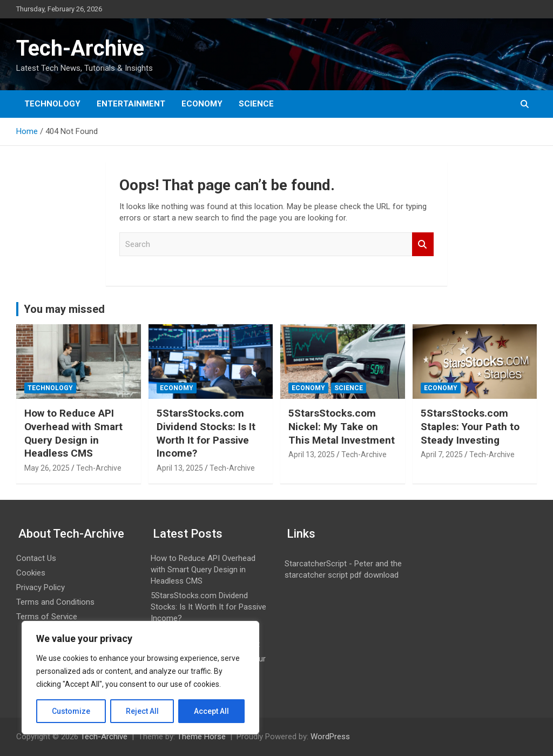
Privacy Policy (41, 587)
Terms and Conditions (55, 602)
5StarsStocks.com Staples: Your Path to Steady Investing (470, 426)
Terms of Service (47, 617)
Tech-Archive (80, 48)
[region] (140, 678)
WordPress (330, 737)
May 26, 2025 (47, 468)
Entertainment (131, 104)
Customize (71, 711)
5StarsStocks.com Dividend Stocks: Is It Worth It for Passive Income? (206, 433)
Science (256, 104)
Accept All (211, 711)
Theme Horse (201, 737)
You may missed (64, 309)
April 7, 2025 (442, 454)
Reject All (142, 711)
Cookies (31, 573)
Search (423, 245)
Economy (202, 104)
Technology (52, 104)
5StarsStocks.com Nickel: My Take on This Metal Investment (342, 426)
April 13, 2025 (180, 468)
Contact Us (36, 558)
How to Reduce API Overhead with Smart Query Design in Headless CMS (73, 433)
